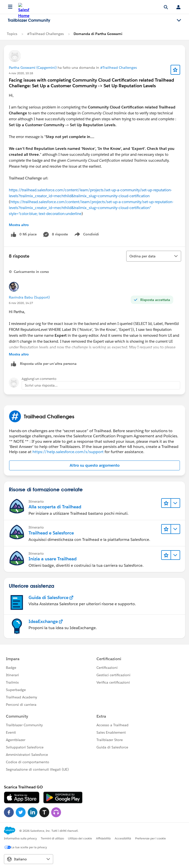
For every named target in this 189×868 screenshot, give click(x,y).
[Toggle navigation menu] (179, 20)
